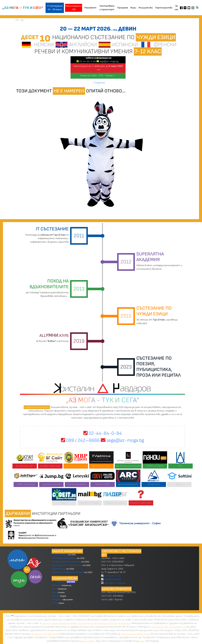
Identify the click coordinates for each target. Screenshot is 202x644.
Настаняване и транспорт (107, 8)
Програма (123, 8)
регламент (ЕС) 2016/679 (44, 634)
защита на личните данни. (136, 634)
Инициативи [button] (146, 8)
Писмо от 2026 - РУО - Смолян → (98, 76)
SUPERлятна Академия (64, 558)
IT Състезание (60, 555)
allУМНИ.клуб (59, 569)
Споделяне (99, 83)
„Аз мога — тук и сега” (23, 8)
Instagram (57, 600)
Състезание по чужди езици (67, 565)
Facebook (57, 585)
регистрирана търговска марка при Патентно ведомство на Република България (86, 623)
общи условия (87, 641)
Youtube (56, 596)
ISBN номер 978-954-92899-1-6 (169, 627)
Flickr (54, 592)
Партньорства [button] (164, 8)
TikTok (55, 603)
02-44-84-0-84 (103, 433)
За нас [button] (176, 8)
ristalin (141, 641)
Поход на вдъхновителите (66, 562)
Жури (133, 8)
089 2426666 (80, 440)
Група (55, 589)
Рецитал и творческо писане (68, 572)
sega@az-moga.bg (109, 61)
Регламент (90, 8)
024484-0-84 (88, 61)
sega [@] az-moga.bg (115, 583)
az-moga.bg (58, 582)
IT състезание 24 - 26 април (55, 8)
